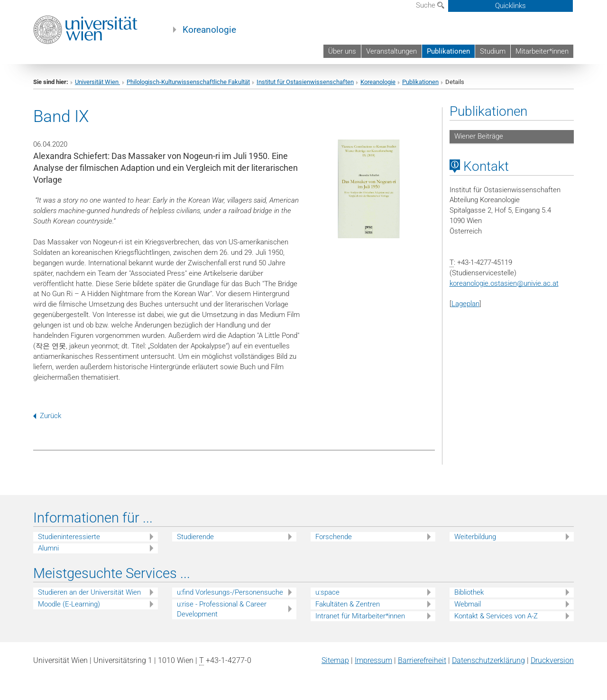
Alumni (48, 548)
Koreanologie (209, 30)
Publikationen (448, 51)
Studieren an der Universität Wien (89, 592)
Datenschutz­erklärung (488, 660)
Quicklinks (510, 6)
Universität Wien (97, 82)
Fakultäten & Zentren (348, 604)
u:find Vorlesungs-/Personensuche (230, 592)
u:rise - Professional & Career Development (222, 609)
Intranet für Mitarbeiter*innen (360, 616)
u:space (327, 592)
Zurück (47, 416)
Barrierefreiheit (422, 660)
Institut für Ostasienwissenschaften (305, 82)
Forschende (334, 537)
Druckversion (552, 660)
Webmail (468, 604)
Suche (430, 5)
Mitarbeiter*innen (542, 51)
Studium (493, 51)
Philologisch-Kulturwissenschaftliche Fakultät (188, 82)
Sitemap (335, 660)
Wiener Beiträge (479, 136)
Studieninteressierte (69, 537)
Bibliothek (469, 592)
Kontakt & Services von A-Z (496, 616)
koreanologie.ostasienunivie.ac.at (504, 283)
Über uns (342, 51)
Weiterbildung (475, 537)
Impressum (373, 660)
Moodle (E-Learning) (69, 604)
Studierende (195, 537)
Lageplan (465, 304)
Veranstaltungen (391, 51)
